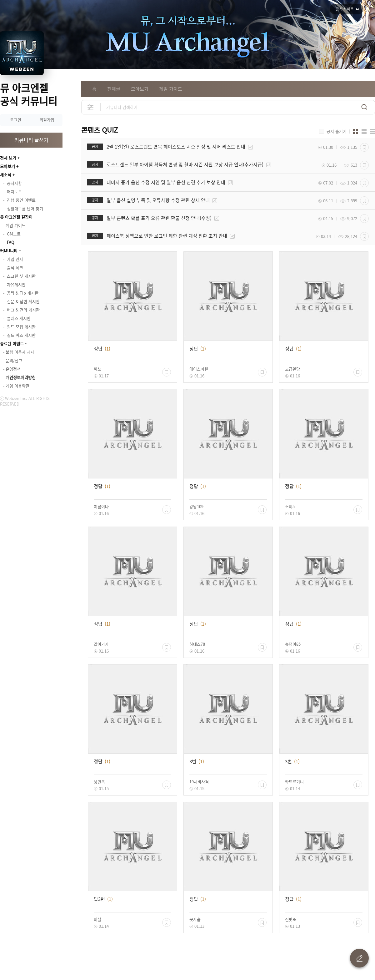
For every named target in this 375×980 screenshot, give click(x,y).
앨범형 (364, 131)
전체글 (114, 89)
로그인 (16, 120)
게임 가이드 (171, 89)
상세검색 (91, 107)
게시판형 (372, 131)
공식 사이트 (345, 9)
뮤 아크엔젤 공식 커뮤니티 (29, 94)
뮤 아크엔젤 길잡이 (16, 217)
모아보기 (7, 166)
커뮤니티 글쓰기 (31, 140)
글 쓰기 (359, 958)
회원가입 (47, 120)
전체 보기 (8, 158)
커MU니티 (9, 251)
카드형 (356, 131)
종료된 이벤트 (12, 344)
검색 (364, 107)
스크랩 (364, 147)
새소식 (6, 175)
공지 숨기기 (337, 131)
